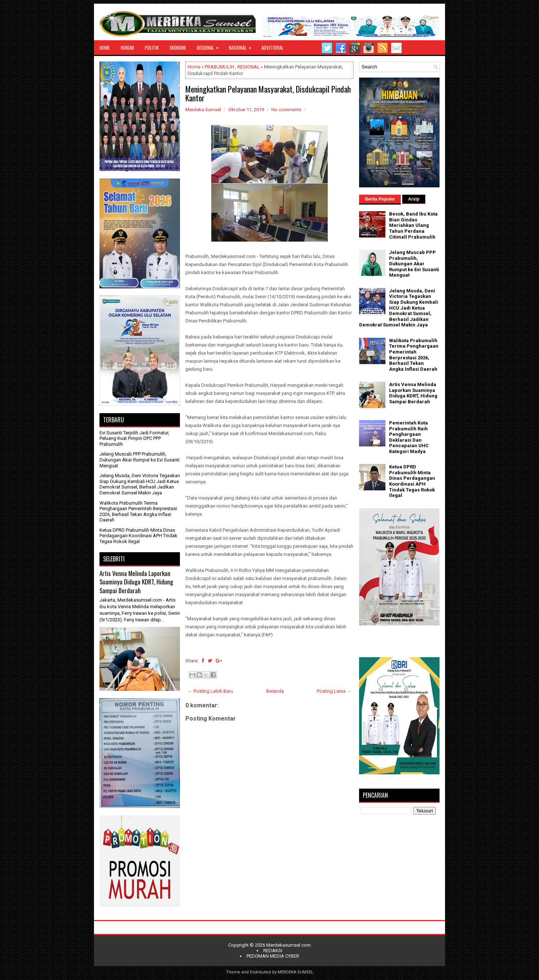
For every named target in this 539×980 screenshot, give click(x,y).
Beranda (275, 691)
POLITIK (152, 48)
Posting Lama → (334, 691)
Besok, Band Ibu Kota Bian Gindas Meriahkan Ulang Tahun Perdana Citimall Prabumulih (413, 225)
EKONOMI (178, 48)
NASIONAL (242, 46)
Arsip (414, 199)
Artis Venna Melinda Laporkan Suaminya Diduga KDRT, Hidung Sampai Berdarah (136, 582)
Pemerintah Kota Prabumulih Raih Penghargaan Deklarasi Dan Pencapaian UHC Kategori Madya (409, 437)
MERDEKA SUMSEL (295, 972)
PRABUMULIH (219, 67)
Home (194, 67)
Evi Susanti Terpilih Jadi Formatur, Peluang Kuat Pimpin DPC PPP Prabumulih (134, 438)
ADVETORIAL (272, 48)
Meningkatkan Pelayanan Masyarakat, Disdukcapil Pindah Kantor (268, 93)
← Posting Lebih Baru (210, 691)
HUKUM (127, 48)
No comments (286, 110)
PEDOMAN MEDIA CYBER (273, 956)
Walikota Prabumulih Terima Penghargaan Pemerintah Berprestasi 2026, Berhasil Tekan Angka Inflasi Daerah (138, 512)
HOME (105, 48)
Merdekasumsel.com (289, 945)
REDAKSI (273, 951)
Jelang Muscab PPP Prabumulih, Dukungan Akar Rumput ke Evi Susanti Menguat (140, 460)
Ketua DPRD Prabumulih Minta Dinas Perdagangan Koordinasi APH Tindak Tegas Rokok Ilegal (138, 536)
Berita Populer (380, 199)
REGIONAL (210, 46)
